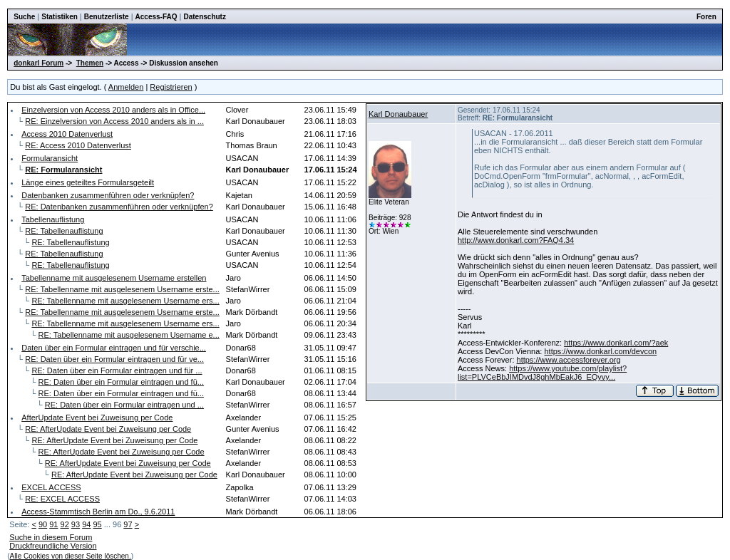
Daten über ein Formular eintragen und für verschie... (114, 348)
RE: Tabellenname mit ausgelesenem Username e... (129, 335)
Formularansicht (50, 158)
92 (65, 524)
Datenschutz (204, 17)
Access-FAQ (156, 17)
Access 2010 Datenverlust (67, 134)
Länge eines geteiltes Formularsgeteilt (88, 182)
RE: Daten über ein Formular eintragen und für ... (117, 370)
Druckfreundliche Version (53, 546)
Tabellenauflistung (53, 219)
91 (53, 524)
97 (128, 524)
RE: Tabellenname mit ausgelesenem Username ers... (125, 301)
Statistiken (60, 17)
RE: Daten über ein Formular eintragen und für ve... (114, 359)
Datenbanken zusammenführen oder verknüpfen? (108, 195)
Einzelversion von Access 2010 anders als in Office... (113, 110)
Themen (90, 63)
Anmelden (126, 87)
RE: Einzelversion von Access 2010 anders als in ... (114, 121)
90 (43, 524)
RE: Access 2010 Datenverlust (78, 145)
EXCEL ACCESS (51, 487)
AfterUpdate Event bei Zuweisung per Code (97, 418)
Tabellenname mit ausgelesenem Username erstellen (114, 278)
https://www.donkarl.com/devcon (600, 351)
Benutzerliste (107, 17)
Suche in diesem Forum (51, 537)
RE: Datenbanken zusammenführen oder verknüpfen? (119, 207)
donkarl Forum (38, 63)
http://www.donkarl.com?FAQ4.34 (516, 240)
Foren (706, 17)
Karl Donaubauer (398, 114)
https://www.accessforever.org (569, 360)
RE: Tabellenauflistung (64, 231)
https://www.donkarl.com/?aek (616, 343)
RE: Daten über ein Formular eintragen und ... (124, 405)
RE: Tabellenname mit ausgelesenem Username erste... (122, 289)
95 (97, 524)
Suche (24, 17)
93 (76, 524)
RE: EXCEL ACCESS (62, 499)
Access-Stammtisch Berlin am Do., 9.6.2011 (98, 512)
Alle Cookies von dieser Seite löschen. (71, 556)
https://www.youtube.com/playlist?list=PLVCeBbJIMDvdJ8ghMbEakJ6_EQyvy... (542, 373)
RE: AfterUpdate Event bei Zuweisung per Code (108, 429)
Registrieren (171, 87)
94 (86, 524)
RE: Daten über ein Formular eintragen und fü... (121, 382)
